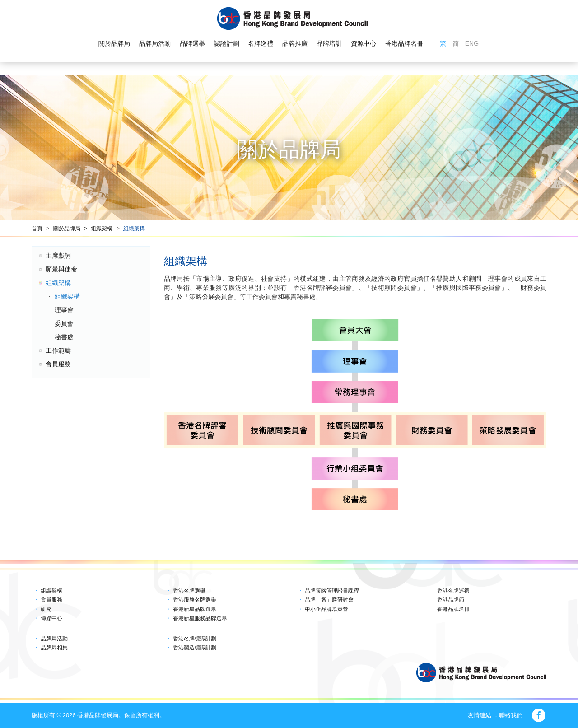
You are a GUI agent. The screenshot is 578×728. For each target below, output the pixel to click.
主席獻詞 (58, 256)
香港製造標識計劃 (195, 648)
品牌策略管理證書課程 (332, 591)
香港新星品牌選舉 (195, 609)
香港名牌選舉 (189, 591)
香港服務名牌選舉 (195, 600)
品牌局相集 (54, 648)
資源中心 (364, 43)
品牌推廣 (295, 43)
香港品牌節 (451, 600)
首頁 (37, 229)
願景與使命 (61, 269)
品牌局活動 (155, 43)
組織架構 (102, 229)
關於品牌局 (114, 43)
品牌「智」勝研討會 (329, 600)
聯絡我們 (511, 715)
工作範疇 (58, 350)
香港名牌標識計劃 (195, 639)
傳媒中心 (51, 618)
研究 (46, 609)
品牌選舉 (192, 43)
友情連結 (480, 715)
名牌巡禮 (261, 43)
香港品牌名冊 (404, 43)
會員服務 (58, 364)
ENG (472, 43)
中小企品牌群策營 (326, 609)
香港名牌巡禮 (453, 591)
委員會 (64, 323)
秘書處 (64, 337)
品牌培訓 (329, 43)
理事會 (64, 310)
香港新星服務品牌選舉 (200, 618)
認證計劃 (227, 43)
